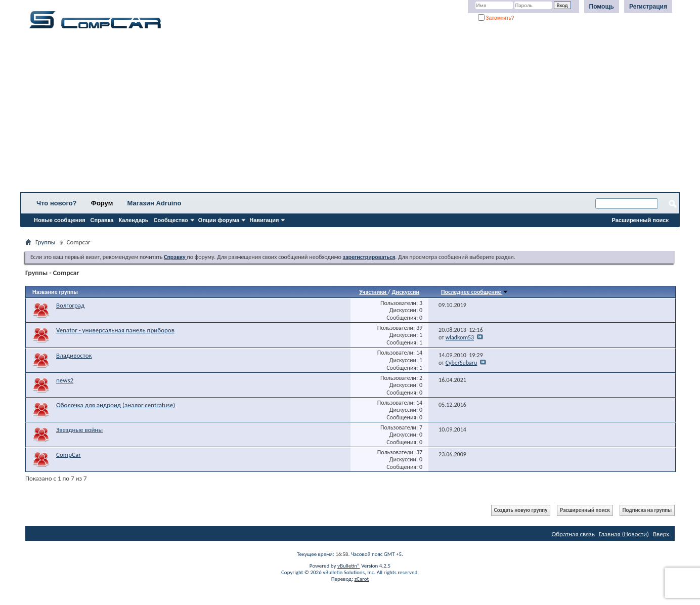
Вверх (661, 534)
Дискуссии (406, 292)
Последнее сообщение (475, 292)
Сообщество (171, 220)
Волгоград (70, 305)
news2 (65, 380)
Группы (46, 242)
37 (419, 452)
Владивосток (74, 355)
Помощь (602, 7)
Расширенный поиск (640, 220)
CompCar (69, 455)
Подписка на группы (647, 510)
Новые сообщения (60, 220)
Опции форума (219, 220)
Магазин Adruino (155, 203)
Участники (373, 292)
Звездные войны (79, 430)
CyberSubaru (462, 363)
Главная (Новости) (624, 534)
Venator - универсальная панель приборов (115, 330)
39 (419, 328)
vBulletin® (349, 566)
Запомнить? (496, 18)
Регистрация (648, 7)
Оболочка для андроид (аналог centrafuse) (116, 405)
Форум (102, 203)
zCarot (362, 579)
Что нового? (57, 203)
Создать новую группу (521, 510)
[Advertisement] (316, 114)
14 (419, 353)
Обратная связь (573, 534)
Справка (102, 220)
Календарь (133, 220)
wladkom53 (460, 337)
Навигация (264, 220)
